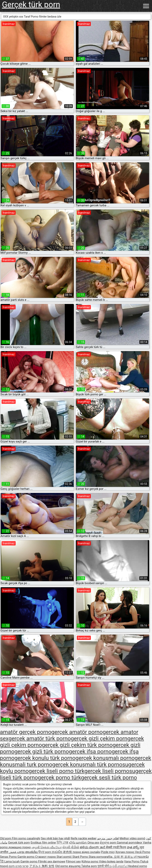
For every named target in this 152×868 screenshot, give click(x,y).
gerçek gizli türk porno (42, 752)
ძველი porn (108, 843)
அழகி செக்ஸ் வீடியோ (47, 847)
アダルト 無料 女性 (42, 866)
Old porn (6, 838)
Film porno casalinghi (26, 838)
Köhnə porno (90, 861)
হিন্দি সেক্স (62, 843)
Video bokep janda (111, 861)
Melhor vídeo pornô (133, 838)
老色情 (68, 852)
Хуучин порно (125, 852)
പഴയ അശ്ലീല (27, 852)
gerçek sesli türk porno (109, 778)
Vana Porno (132, 861)
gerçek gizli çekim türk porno (77, 745)
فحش (13, 852)
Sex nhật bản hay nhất (56, 838)
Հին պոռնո (78, 843)
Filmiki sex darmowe (52, 861)
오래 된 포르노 (124, 857)
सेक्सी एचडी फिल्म (116, 847)
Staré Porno (81, 857)
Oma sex (93, 843)
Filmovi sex (73, 861)
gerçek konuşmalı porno (105, 758)
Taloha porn (89, 866)
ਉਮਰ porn (45, 852)
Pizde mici (108, 852)
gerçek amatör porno (77, 732)
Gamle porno (26, 857)
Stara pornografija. (101, 857)
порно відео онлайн (86, 852)
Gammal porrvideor (130, 843)
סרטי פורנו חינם (19, 866)
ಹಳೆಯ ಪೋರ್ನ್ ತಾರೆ (93, 847)
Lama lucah (12, 861)
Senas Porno (9, 857)
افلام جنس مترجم (108, 838)
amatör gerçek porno (26, 732)
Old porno (62, 866)
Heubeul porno (137, 866)
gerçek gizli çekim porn (99, 738)
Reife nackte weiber (84, 838)
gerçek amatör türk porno (40, 738)
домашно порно (20, 847)
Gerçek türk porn (31, 5)
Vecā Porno (143, 852)
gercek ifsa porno (90, 752)
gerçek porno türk (59, 778)
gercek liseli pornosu (110, 771)
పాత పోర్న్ (133, 847)
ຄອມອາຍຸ (75, 866)
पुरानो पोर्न (103, 866)
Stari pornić (65, 857)
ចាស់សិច (57, 852)
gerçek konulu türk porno (45, 758)
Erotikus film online (43, 843)
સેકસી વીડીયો (71, 847)
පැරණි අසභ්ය (118, 866)
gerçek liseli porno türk (57, 771)
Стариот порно (46, 857)
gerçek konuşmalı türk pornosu (90, 765)
